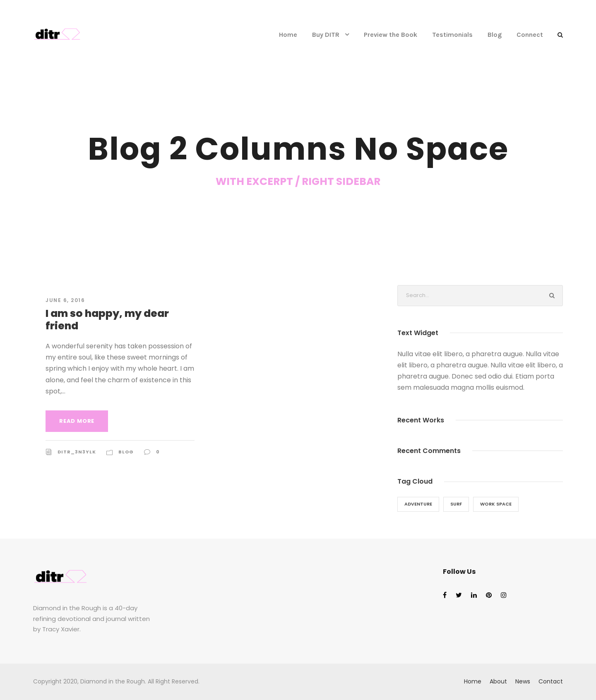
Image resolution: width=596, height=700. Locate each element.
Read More (77, 421)
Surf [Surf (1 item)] (456, 504)
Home (288, 35)
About (498, 681)
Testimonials (452, 35)
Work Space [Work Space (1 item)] (496, 504)
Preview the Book (391, 35)
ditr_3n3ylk (77, 452)
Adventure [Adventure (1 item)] (418, 504)
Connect (530, 35)
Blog (495, 35)
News (523, 681)
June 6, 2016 (65, 300)
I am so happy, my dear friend (107, 320)
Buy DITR (326, 35)
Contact (551, 681)
